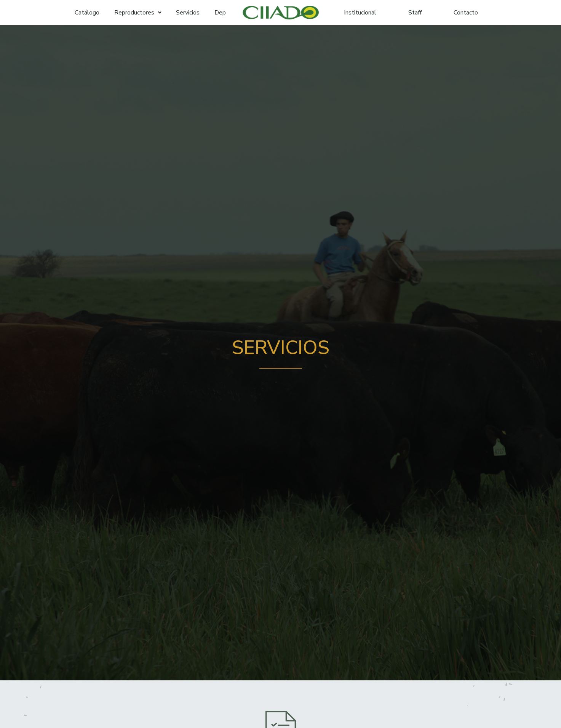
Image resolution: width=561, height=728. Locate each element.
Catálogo (87, 13)
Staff (415, 13)
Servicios (188, 13)
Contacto (466, 13)
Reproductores (138, 13)
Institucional (360, 13)
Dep (220, 13)
